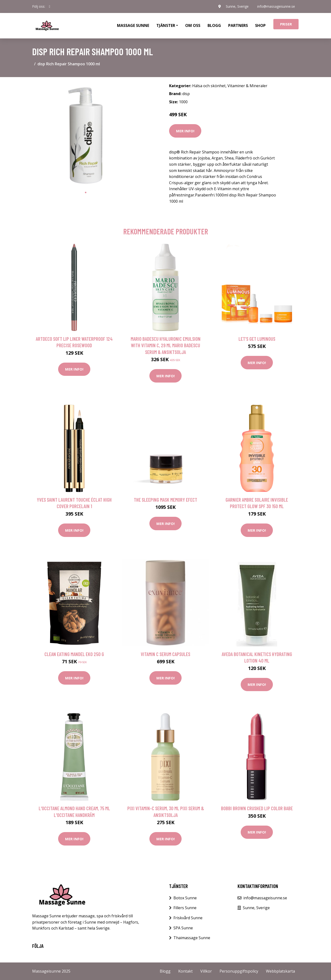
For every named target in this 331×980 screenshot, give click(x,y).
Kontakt (185, 971)
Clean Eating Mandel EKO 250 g (74, 654)
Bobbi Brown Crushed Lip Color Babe (257, 808)
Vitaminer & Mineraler (247, 86)
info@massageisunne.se (276, 6)
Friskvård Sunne (188, 918)
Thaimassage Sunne (192, 938)
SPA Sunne (183, 928)
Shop (260, 25)
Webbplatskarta (280, 971)
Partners (238, 25)
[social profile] (50, 6)
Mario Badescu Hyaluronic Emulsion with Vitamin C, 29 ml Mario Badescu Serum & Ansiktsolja (166, 345)
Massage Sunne (133, 25)
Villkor (206, 971)
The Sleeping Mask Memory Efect (165, 500)
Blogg (214, 25)
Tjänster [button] (166, 25)
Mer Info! (185, 131)
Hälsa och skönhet (209, 86)
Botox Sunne (185, 898)
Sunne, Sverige (237, 6)
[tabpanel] (86, 134)
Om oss (193, 25)
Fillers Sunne (185, 908)
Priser (286, 24)
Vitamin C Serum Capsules (165, 654)
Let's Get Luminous (257, 339)
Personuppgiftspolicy (239, 971)
